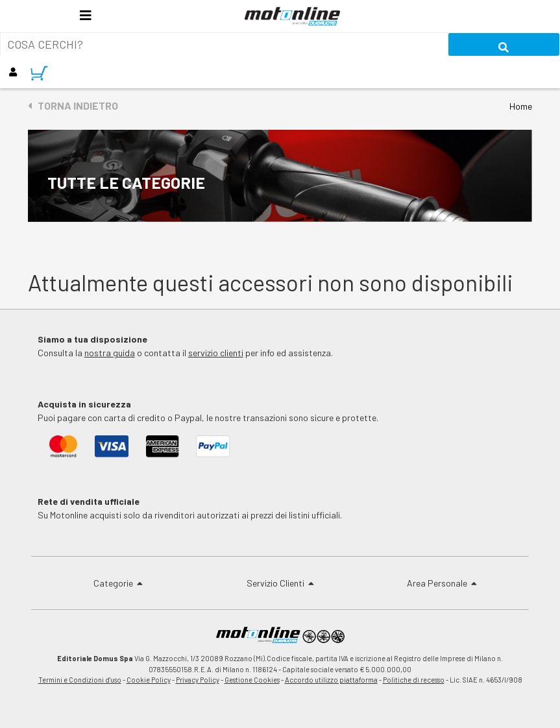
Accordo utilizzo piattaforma (331, 680)
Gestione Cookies (252, 680)
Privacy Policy (198, 680)
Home (521, 106)
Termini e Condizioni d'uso (80, 680)
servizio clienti (216, 353)
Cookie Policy (149, 680)
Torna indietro (73, 105)
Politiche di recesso (414, 680)
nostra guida (110, 353)
